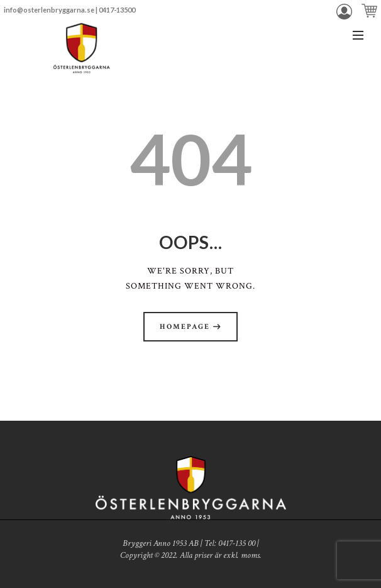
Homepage (185, 327)
